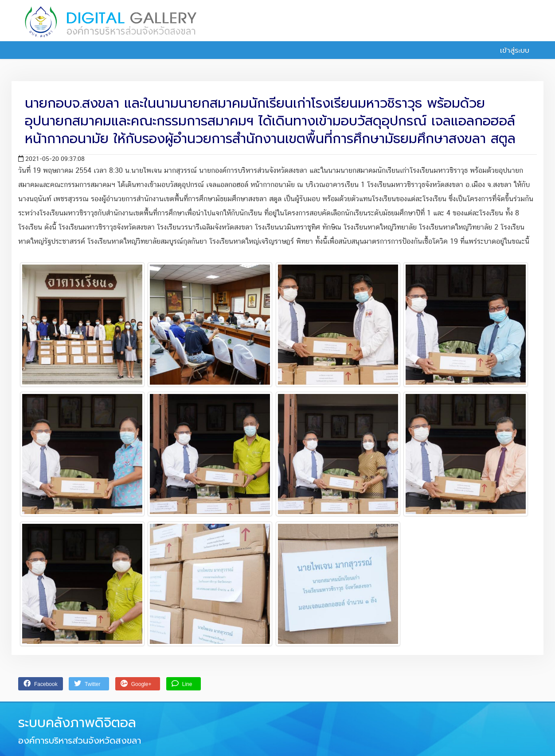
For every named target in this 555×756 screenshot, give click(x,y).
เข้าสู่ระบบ (510, 51)
